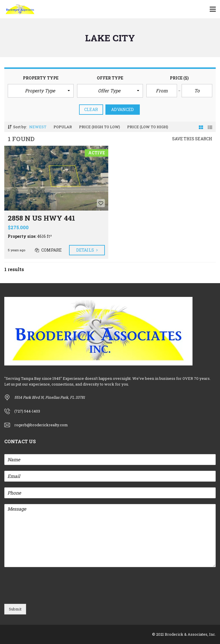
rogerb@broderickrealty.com (41, 425)
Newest (38, 127)
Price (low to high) (148, 127)
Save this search (192, 139)
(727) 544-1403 (27, 411)
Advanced (122, 109)
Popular (63, 127)
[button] (41, 91)
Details (87, 250)
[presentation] (48, 594)
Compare (48, 250)
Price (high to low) (100, 127)
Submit (15, 609)
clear (91, 109)
